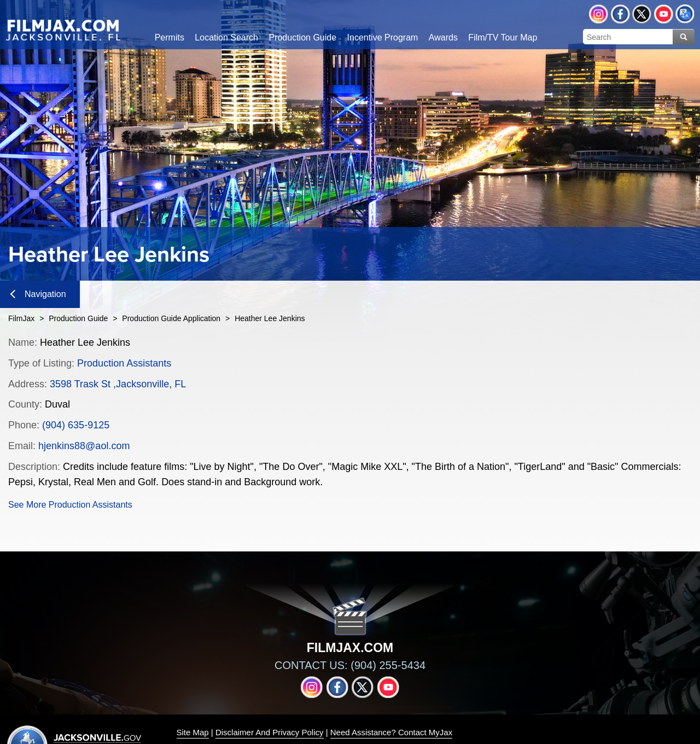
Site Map (193, 732)
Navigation (38, 294)
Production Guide (78, 318)
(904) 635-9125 (76, 425)
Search (684, 37)
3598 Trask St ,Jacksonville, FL (118, 384)
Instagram (599, 14)
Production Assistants (124, 363)
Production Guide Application (171, 318)
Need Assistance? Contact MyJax (391, 732)
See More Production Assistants (70, 505)
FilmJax (21, 318)
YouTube (664, 14)
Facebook (620, 14)
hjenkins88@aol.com (84, 446)
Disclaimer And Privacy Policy (270, 732)
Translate (685, 14)
